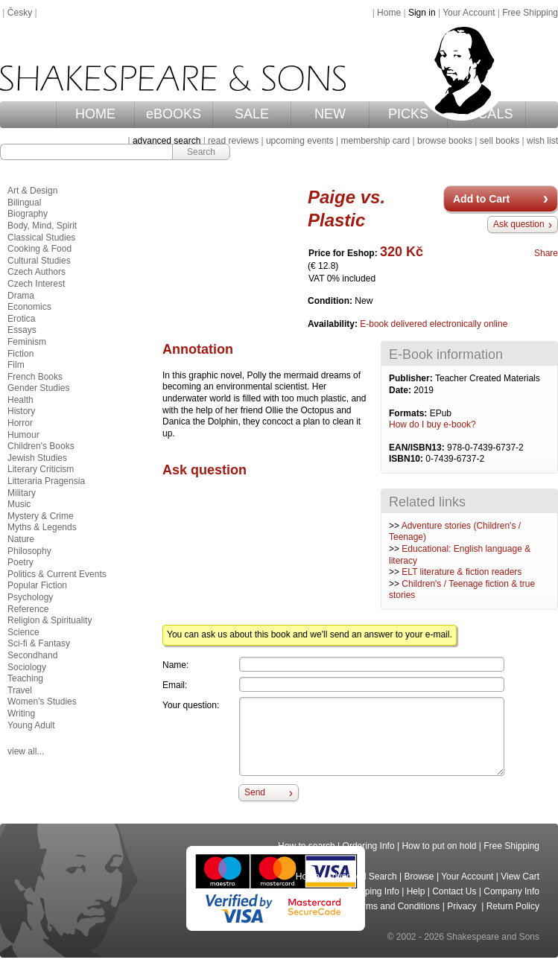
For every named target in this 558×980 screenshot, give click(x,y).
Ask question (519, 224)
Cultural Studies (39, 261)
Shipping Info (373, 891)
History (21, 411)
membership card (375, 141)
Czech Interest (36, 284)
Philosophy (29, 551)
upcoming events (300, 141)
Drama (21, 296)
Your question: (191, 705)
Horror (20, 423)
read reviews (233, 141)
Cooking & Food (39, 249)
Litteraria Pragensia (46, 481)
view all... (26, 751)
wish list (542, 141)
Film (16, 365)
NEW (330, 114)
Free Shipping (530, 13)
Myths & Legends (42, 527)
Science (23, 632)
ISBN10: (407, 459)
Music (19, 504)
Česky (20, 13)
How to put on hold (439, 846)
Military (22, 493)
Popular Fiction (37, 585)
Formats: (409, 413)
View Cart (520, 876)
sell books (500, 141)
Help (416, 891)
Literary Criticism (41, 469)
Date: (401, 390)
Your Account (469, 13)
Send (255, 792)
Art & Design (32, 191)
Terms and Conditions (396, 906)
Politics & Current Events (57, 574)
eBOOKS (174, 114)
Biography (28, 214)
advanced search (167, 141)
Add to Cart (481, 199)
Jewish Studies (37, 458)
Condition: (331, 301)
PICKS (408, 114)
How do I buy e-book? (432, 424)
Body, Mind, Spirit (42, 226)
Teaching (25, 678)
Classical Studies (41, 238)
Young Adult (31, 725)
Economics (29, 307)
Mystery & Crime (41, 516)
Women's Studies (42, 701)
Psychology (30, 597)
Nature (21, 539)
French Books (35, 377)
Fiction (20, 354)
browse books (445, 141)
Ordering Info (369, 846)
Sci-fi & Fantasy (39, 643)
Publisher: (412, 378)
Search (201, 152)
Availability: (334, 324)
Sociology (27, 667)
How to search (307, 846)
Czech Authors (37, 272)
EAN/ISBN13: (418, 448)
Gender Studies (38, 388)
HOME (95, 114)
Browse (419, 876)
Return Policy (513, 906)
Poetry (20, 562)
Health (20, 400)
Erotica (21, 319)
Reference (28, 609)
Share (546, 253)
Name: (175, 665)
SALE (252, 114)
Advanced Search (362, 876)
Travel (20, 690)
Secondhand (32, 655)
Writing (21, 713)
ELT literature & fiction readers (462, 572)
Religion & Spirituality (50, 620)
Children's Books (41, 446)
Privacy (463, 906)
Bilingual (24, 203)
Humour (23, 435)
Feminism (27, 342)
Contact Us (454, 891)
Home (389, 13)
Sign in (422, 13)
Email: (175, 685)
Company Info (511, 891)
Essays (22, 330)
